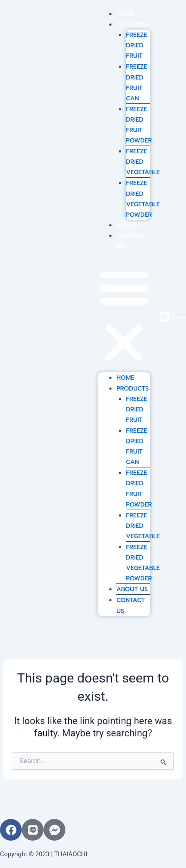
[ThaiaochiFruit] (164, 317)
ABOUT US (131, 225)
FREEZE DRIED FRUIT (137, 45)
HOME (125, 14)
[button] (124, 316)
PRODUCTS (133, 24)
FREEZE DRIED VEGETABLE (143, 162)
